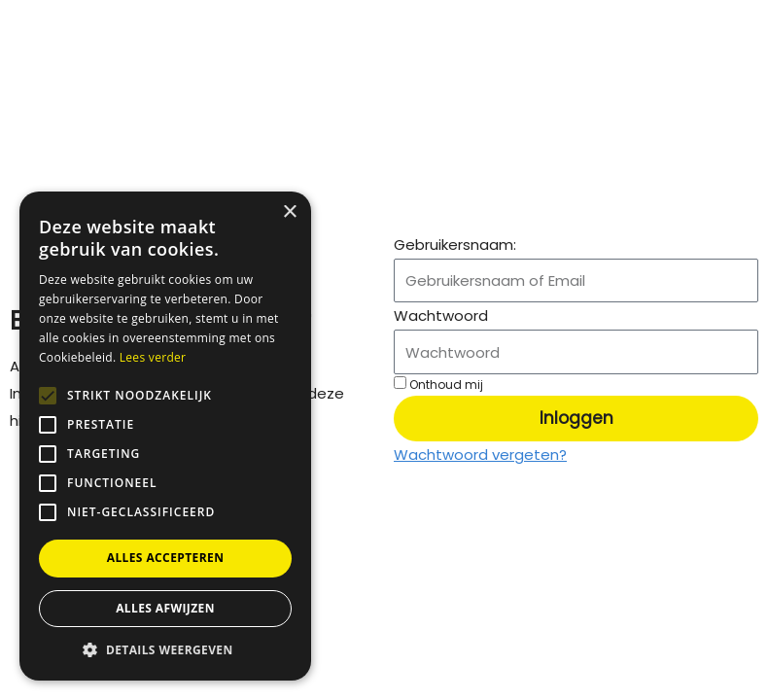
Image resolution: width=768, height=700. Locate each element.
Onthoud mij (438, 385)
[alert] (165, 436)
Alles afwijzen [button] (165, 608)
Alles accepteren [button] (166, 558)
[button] (165, 650)
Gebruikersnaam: (455, 245)
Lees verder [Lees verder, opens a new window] (153, 357)
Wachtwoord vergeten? (480, 455)
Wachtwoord (441, 315)
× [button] (289, 212)
